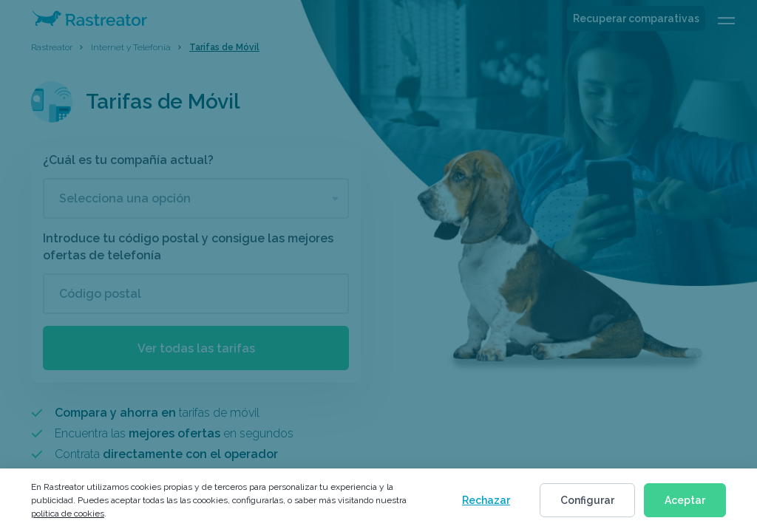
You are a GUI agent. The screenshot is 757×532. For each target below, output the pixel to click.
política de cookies (68, 514)
